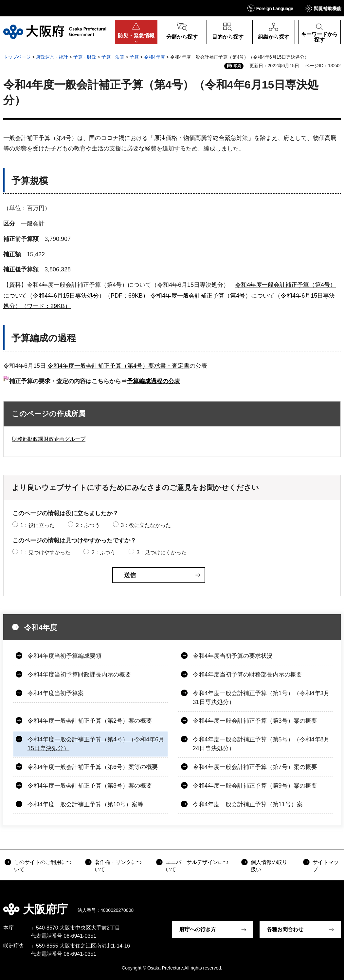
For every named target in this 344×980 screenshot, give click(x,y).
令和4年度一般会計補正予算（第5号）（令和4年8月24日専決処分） (261, 744)
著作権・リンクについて (118, 866)
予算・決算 (113, 57)
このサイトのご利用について (43, 866)
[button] (270, 8)
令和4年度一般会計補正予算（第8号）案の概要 (90, 786)
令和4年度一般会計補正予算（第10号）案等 (85, 804)
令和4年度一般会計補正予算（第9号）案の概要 (255, 786)
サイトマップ (326, 866)
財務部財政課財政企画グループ (49, 439)
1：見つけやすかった (45, 552)
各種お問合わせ (285, 929)
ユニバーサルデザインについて (197, 866)
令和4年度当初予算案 (56, 693)
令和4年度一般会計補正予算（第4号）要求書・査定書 (118, 366)
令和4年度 (154, 57)
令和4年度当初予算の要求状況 (233, 656)
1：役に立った (37, 525)
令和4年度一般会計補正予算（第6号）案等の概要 (93, 767)
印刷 (237, 66)
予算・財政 (85, 57)
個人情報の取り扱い (269, 866)
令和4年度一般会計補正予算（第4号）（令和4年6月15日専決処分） (96, 744)
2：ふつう (88, 525)
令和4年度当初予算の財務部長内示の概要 (247, 675)
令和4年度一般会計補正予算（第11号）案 (248, 804)
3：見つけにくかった (162, 552)
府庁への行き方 (198, 929)
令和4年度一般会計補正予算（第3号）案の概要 (255, 721)
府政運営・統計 (52, 57)
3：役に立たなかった (146, 525)
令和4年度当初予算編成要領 (64, 656)
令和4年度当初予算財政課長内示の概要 (79, 675)
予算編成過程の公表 (154, 381)
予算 (134, 57)
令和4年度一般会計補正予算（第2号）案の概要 (90, 721)
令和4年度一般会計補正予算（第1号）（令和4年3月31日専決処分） (261, 698)
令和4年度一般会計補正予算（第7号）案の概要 (255, 767)
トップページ (17, 57)
